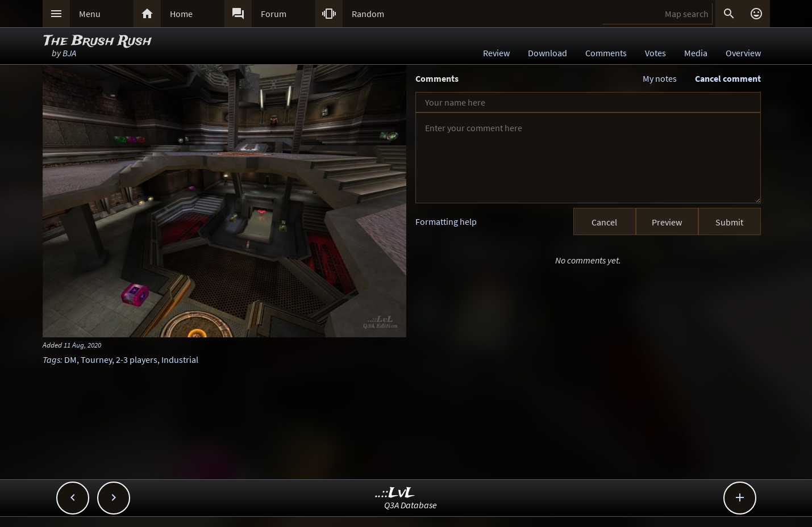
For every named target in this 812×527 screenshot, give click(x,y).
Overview (743, 53)
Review (496, 53)
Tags (51, 359)
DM (70, 359)
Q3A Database (411, 505)
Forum (274, 14)
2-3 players (137, 359)
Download (547, 53)
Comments (606, 53)
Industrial (180, 359)
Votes (655, 53)
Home (181, 14)
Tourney (96, 359)
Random (368, 14)
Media (696, 53)
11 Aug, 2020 (82, 345)
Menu (90, 14)
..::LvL (395, 493)
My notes (660, 78)
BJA (69, 53)
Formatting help (446, 221)
